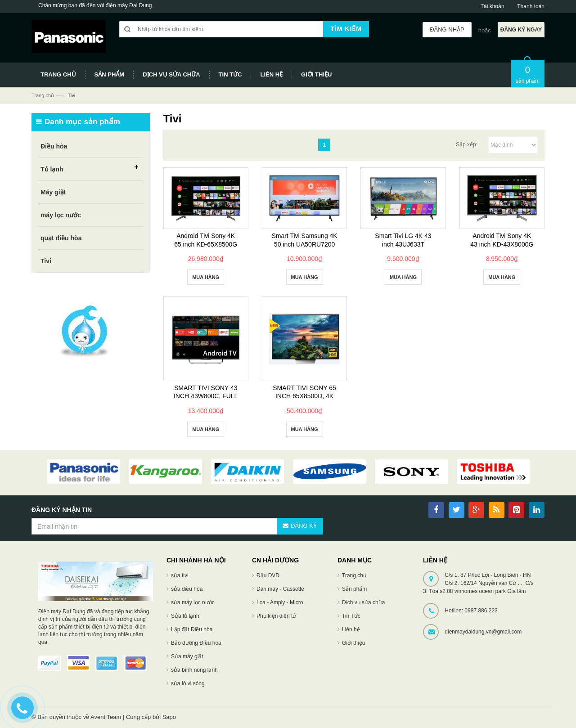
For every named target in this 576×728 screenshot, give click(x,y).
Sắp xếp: (467, 144)
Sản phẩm (354, 589)
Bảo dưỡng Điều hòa (196, 643)
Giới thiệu (353, 643)
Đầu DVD (268, 575)
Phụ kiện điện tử (276, 616)
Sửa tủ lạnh (185, 616)
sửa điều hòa (187, 589)
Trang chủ (43, 95)
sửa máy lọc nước (193, 602)
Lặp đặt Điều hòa (192, 629)
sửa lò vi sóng (188, 683)
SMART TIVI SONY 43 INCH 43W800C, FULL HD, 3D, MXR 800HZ (206, 396)
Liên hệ (351, 629)
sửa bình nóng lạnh (194, 670)
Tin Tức (351, 616)
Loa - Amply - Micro (280, 602)
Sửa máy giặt (187, 656)
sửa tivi (180, 575)
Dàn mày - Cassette (280, 589)
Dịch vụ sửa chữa (363, 602)
